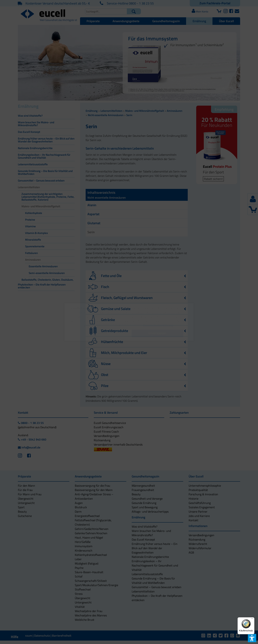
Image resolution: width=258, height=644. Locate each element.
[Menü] (252, 619)
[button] (101, 334)
